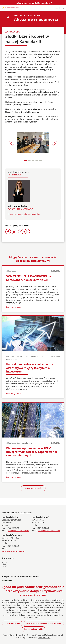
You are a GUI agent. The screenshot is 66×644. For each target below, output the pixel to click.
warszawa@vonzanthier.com (14, 551)
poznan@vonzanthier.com (49, 531)
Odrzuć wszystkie (12, 623)
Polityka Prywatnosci (54, 635)
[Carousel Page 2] (29, 161)
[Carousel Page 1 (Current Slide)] (25, 161)
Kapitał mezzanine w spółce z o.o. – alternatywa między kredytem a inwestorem (30, 368)
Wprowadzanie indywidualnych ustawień (44, 623)
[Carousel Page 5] (41, 161)
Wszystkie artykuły (33, 488)
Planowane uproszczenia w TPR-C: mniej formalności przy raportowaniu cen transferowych (32, 452)
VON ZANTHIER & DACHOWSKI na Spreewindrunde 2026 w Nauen (29, 278)
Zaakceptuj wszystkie (34, 629)
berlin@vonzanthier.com (18, 531)
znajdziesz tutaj (44, 638)
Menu (60, 8)
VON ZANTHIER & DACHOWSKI (20, 209)
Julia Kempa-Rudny (17, 206)
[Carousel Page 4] (37, 161)
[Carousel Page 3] (33, 161)
